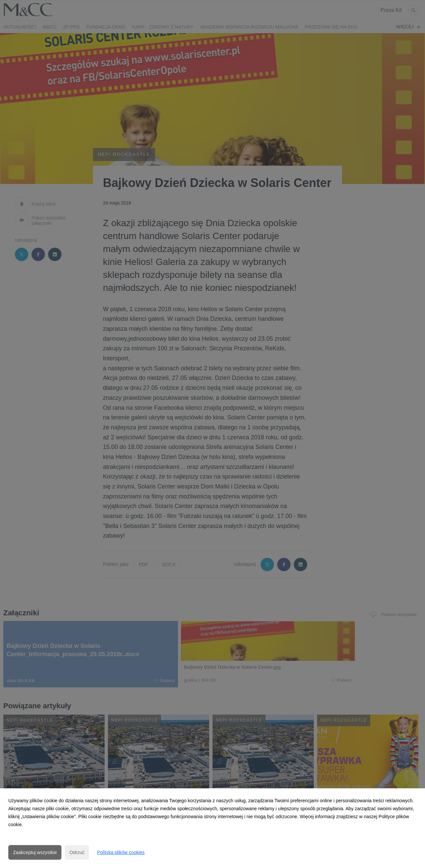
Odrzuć (77, 852)
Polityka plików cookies (121, 852)
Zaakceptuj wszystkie (35, 852)
